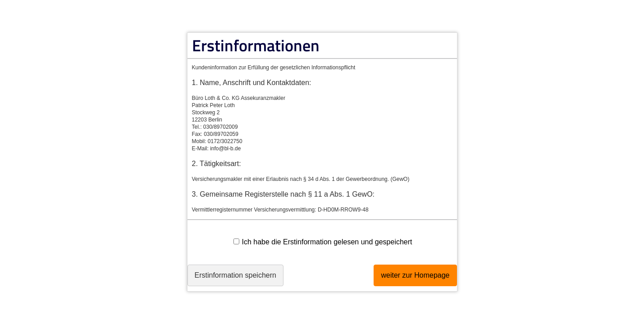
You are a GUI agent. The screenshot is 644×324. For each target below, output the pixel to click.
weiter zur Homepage (406, 277)
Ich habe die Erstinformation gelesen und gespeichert (323, 242)
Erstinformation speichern (244, 277)
